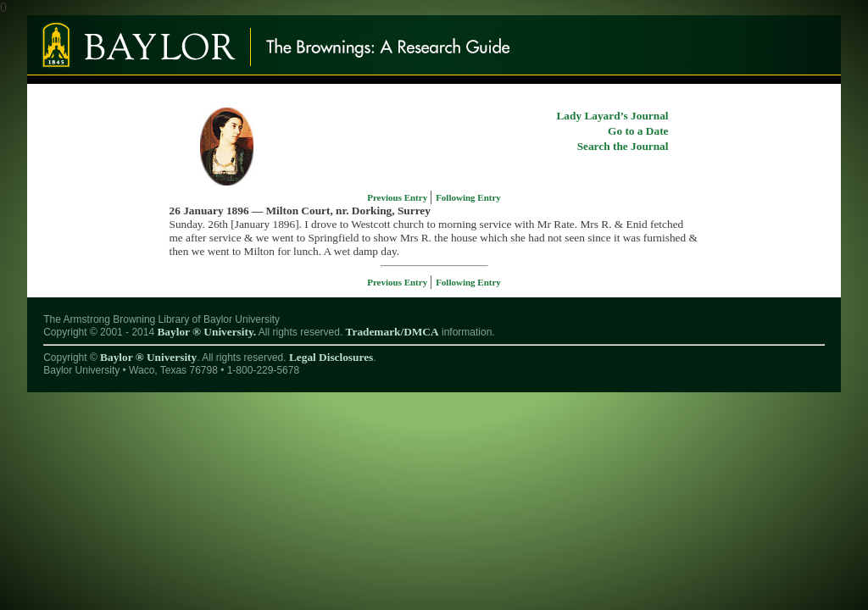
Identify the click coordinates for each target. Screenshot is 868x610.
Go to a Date (638, 131)
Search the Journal (623, 146)
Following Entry (468, 197)
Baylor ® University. (206, 332)
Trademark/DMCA (392, 332)
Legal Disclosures (331, 357)
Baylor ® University (148, 357)
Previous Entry (398, 197)
